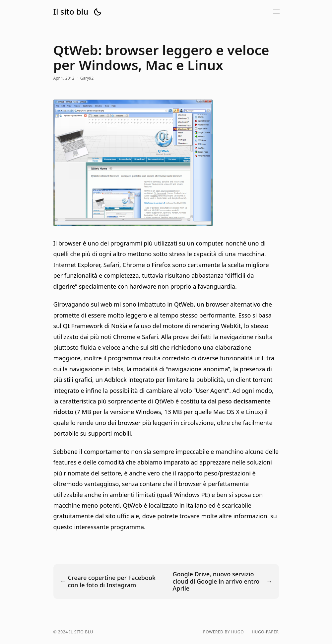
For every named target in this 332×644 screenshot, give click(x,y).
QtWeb (184, 304)
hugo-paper (265, 632)
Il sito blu (71, 12)
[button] (98, 12)
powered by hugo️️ (223, 632)
